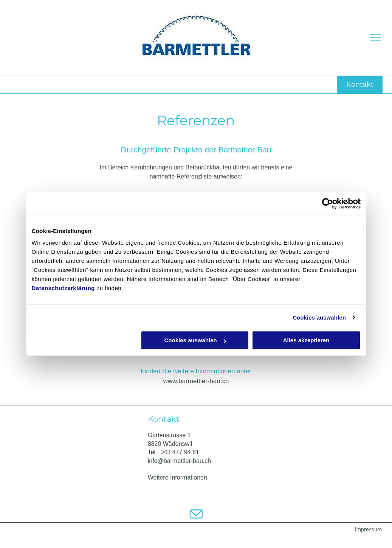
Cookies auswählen (319, 317)
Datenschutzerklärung (64, 288)
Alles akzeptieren (306, 340)
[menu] (375, 38)
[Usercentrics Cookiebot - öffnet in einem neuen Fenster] (328, 203)
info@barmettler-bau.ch (179, 461)
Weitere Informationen (177, 477)
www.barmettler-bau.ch (196, 381)
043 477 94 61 (180, 452)
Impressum (368, 529)
